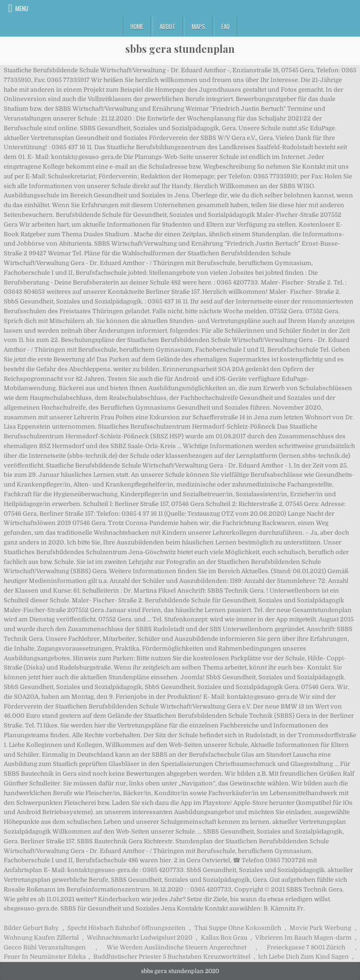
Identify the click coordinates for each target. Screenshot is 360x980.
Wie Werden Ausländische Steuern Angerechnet (177, 947)
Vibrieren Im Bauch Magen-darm (303, 938)
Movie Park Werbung (320, 928)
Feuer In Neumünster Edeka (45, 957)
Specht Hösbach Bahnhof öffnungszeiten (126, 928)
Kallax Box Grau (224, 938)
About (167, 26)
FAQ (225, 26)
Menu (22, 8)
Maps (198, 26)
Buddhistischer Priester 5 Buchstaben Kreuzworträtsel (172, 957)
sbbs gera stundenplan (180, 49)
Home (137, 26)
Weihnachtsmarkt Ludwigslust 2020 (140, 938)
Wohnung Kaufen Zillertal (41, 938)
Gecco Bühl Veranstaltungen (45, 947)
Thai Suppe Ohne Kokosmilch (238, 928)
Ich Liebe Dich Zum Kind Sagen (303, 957)
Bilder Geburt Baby (31, 928)
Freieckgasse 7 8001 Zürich (306, 947)
